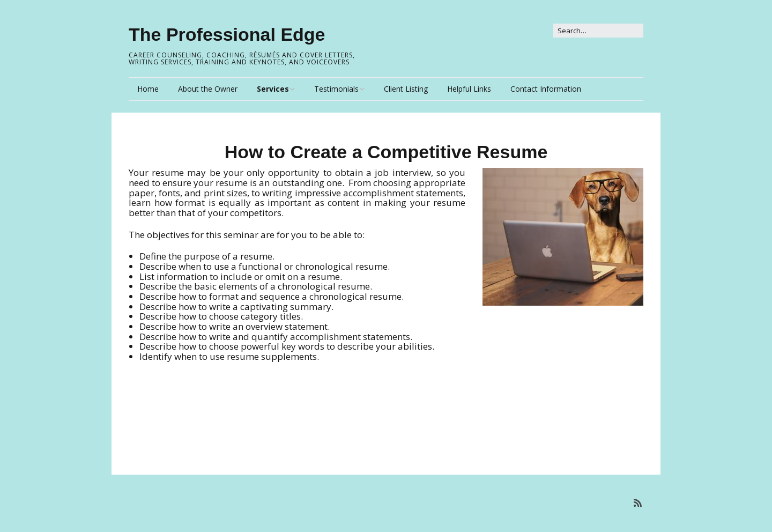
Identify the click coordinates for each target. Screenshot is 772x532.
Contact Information (546, 89)
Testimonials (336, 89)
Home (148, 89)
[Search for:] (598, 31)
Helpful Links (469, 89)
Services (273, 89)
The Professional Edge (227, 34)
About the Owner (208, 89)
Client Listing (406, 89)
